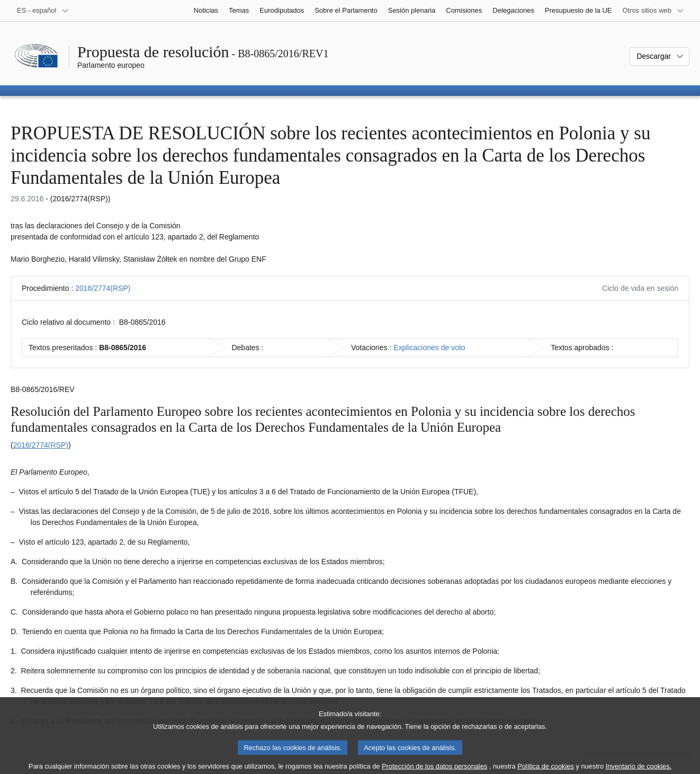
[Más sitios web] (653, 11)
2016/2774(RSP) (103, 288)
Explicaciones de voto (429, 348)
